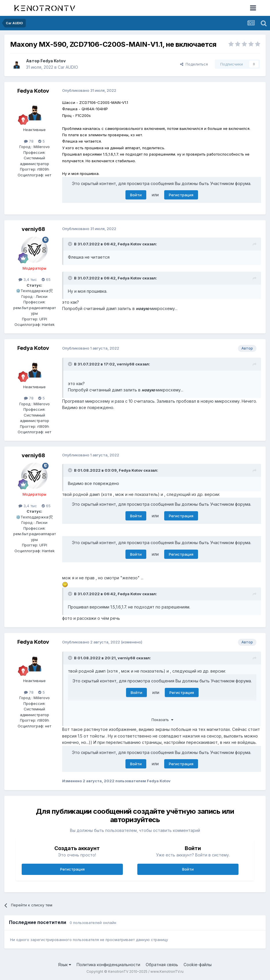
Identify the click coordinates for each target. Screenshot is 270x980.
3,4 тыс (28, 279)
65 (46, 279)
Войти (136, 195)
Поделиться (194, 64)
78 (29, 141)
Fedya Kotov (53, 61)
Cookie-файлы (198, 965)
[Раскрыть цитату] (71, 244)
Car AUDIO (68, 67)
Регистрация (181, 195)
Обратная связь (162, 965)
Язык (65, 965)
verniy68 (33, 229)
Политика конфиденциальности (108, 965)
